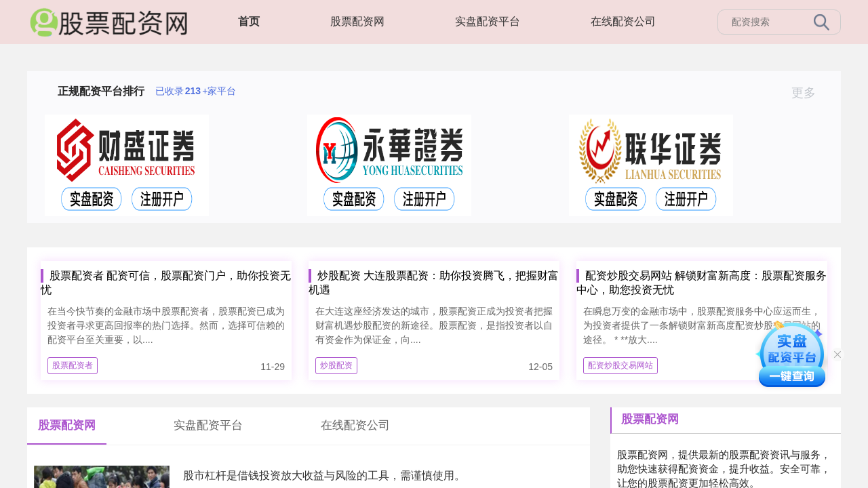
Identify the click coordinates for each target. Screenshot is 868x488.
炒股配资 (336, 365)
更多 (809, 93)
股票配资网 (357, 21)
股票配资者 (73, 365)
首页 (249, 21)
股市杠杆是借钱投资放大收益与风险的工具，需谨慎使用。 (324, 475)
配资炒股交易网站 (620, 365)
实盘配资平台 (488, 21)
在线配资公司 (623, 21)
